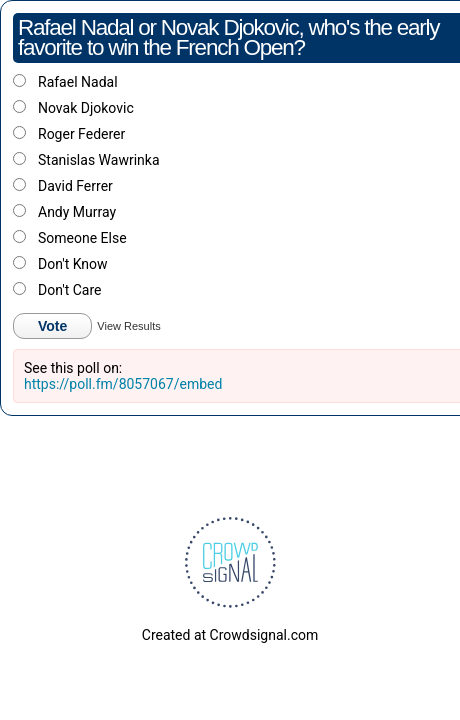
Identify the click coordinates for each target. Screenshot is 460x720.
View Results (128, 326)
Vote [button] (52, 326)
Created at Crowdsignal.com (230, 635)
